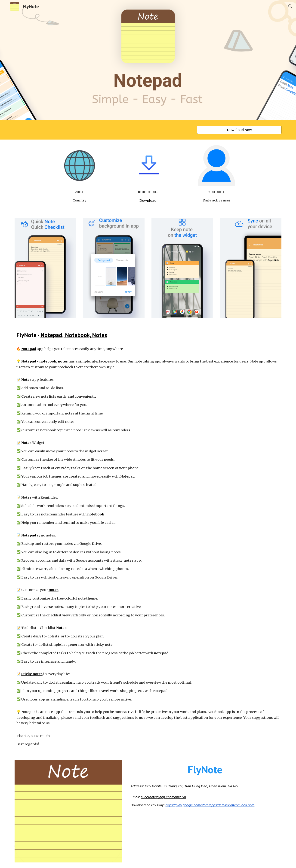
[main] (80, 196)
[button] (290, 6)
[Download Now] (239, 130)
